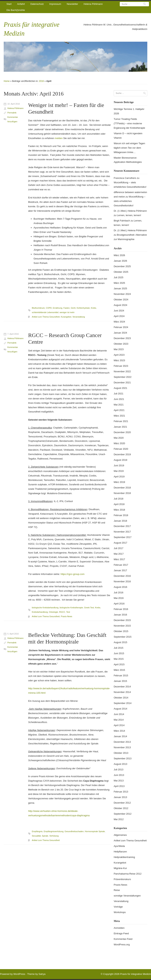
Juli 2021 (118, 394)
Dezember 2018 (122, 488)
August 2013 (120, 764)
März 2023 (119, 360)
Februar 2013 (121, 792)
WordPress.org (122, 945)
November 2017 (122, 532)
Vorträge (118, 907)
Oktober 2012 (121, 808)
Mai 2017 (119, 554)
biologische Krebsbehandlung (45, 608)
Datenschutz (37, 4)
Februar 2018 (121, 515)
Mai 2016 (119, 598)
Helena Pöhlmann (93, 4)
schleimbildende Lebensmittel (45, 312)
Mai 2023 (119, 349)
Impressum (55, 4)
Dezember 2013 (122, 742)
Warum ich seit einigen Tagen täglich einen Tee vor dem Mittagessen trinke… (129, 148)
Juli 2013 (118, 770)
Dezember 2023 (122, 338)
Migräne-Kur (120, 868)
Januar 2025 (120, 288)
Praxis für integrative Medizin (136, 974)
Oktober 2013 (121, 753)
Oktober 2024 (121, 300)
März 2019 (119, 482)
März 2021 (119, 416)
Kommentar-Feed (123, 939)
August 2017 (120, 543)
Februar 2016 (121, 609)
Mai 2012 (119, 819)
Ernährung (58, 308)
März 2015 (119, 670)
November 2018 (122, 493)
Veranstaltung (79, 317)
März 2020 (119, 443)
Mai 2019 (119, 471)
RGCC (62, 612)
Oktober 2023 (121, 344)
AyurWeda (119, 846)
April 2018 (119, 504)
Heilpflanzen (120, 852)
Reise (117, 890)
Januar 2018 (120, 521)
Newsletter (72, 4)
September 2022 (123, 377)
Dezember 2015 (122, 620)
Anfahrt (21, 4)
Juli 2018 (118, 499)
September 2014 (123, 703)
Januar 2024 (120, 333)
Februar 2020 (121, 449)
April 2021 (119, 410)
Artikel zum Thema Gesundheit (46, 317)
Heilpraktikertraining (124, 857)
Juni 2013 (119, 775)
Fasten (67, 308)
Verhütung (54, 836)
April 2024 (119, 316)
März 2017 (119, 559)
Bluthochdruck (38, 308)
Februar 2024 (121, 327)
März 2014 (119, 731)
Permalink (12, 113)
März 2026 (119, 255)
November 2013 (122, 747)
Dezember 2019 (122, 454)
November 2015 (122, 626)
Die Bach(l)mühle (16, 10)
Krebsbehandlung (40, 612)
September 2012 (123, 814)
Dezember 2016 (122, 576)
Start (9, 4)
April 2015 (119, 664)
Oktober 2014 (121, 698)
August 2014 (120, 709)
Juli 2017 (118, 548)
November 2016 (122, 581)
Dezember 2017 (122, 526)
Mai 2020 (119, 438)
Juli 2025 (118, 277)
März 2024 (119, 322)
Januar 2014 (120, 736)
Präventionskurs (122, 879)
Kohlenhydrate (83, 308)
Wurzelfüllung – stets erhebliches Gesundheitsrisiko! (129, 201)
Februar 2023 (121, 366)
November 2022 (122, 371)
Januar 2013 (120, 797)
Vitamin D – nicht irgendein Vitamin (128, 136)
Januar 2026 (120, 261)
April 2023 (119, 355)
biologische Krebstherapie (71, 608)
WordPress (19, 974)
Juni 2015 (119, 653)
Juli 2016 (118, 593)
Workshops (120, 912)
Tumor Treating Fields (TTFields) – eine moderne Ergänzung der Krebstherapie (129, 123)
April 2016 (119, 604)
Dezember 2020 (122, 432)
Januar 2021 (120, 427)
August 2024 (120, 305)
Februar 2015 (121, 675)
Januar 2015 (120, 681)
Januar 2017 (120, 570)
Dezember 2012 (122, 803)
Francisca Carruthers (125, 178)
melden (59, 138)
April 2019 (119, 477)
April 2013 (119, 786)
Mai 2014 (119, 720)
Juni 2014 (119, 714)
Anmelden (119, 928)
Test (68, 612)
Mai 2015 (119, 659)
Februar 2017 (121, 565)
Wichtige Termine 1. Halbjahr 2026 (129, 111)
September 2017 (123, 537)
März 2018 (119, 510)
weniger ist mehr (67, 312)
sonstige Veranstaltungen (127, 896)
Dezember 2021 (122, 383)
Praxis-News (67, 616)
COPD (49, 308)
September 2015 (123, 637)
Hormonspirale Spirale (95, 831)
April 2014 (119, 725)
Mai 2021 (119, 405)
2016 (41, 81)
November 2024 (122, 294)
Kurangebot (66, 317)
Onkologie (53, 612)
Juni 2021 (119, 399)
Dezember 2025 (122, 266)
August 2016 (120, 587)
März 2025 (119, 283)
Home (7, 81)
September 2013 (123, 758)
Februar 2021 (121, 421)
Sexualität (36, 836)
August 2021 (120, 388)
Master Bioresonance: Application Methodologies (128, 160)
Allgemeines (120, 835)
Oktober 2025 (121, 272)
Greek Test (89, 608)
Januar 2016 (120, 615)
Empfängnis (37, 831)
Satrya (42, 974)
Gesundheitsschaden (74, 831)
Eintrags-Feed (121, 933)
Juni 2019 (119, 465)
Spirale (45, 836)
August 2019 (120, 460)
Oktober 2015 (121, 631)
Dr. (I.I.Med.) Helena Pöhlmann (130, 211)
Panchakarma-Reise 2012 (128, 874)
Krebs (94, 308)
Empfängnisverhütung (54, 831)
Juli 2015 (118, 648)
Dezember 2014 (122, 687)
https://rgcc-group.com (73, 574)
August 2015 (120, 642)
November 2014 (122, 692)
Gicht (73, 308)
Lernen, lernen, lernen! (129, 215)
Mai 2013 (119, 781)
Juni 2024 (119, 311)
